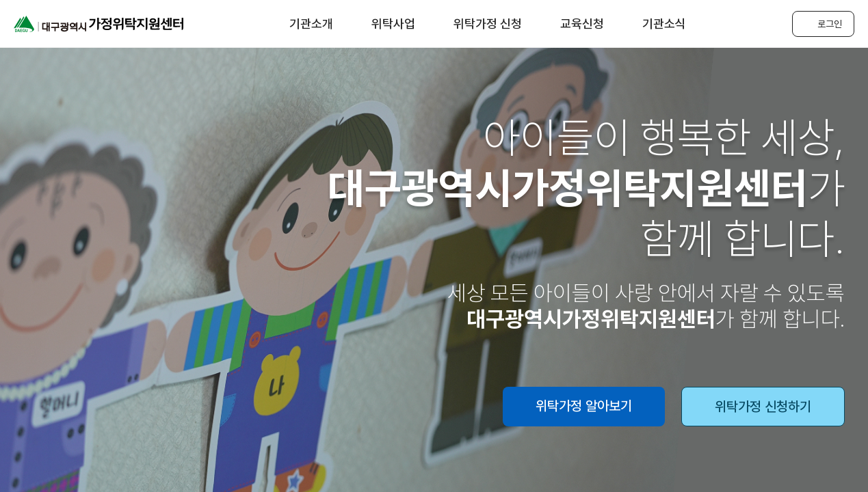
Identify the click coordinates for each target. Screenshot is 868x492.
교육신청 (582, 24)
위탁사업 (393, 24)
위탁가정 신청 (488, 24)
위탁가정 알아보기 (584, 406)
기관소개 (311, 24)
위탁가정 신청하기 (763, 407)
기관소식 (664, 24)
